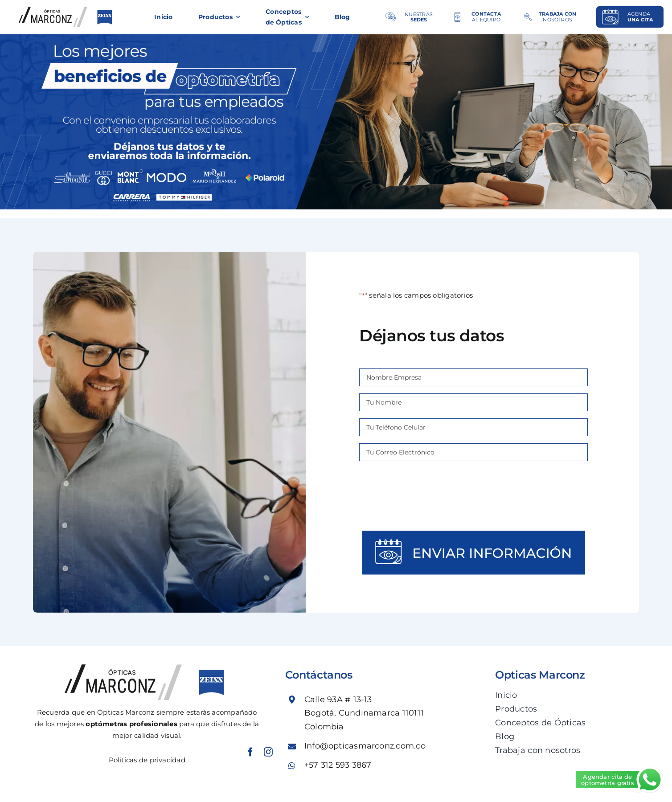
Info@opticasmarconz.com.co (365, 746)
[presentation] (474, 495)
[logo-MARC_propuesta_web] (67, 10)
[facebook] (250, 752)
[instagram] (268, 752)
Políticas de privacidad (147, 760)
